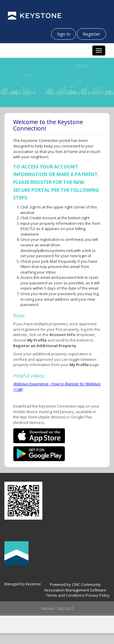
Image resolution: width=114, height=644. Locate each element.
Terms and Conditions (65, 595)
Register (91, 34)
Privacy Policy (98, 595)
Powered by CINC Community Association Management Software (75, 587)
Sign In (64, 34)
